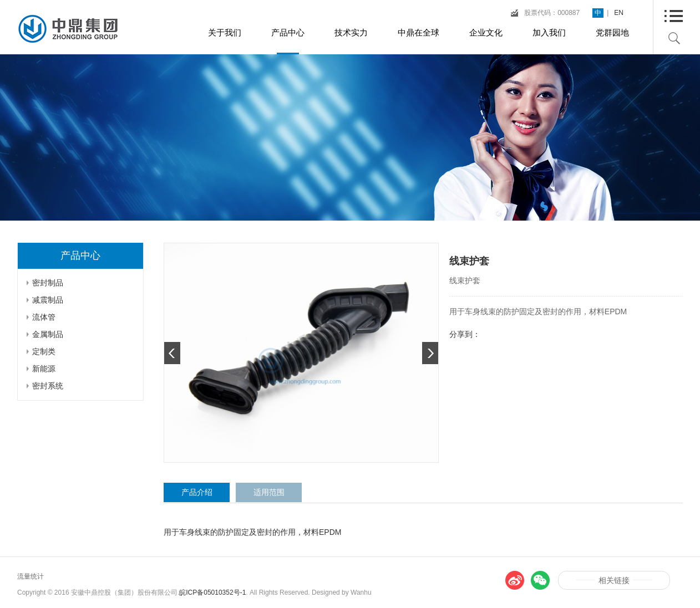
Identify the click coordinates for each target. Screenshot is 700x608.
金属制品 (48, 334)
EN (619, 13)
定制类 (44, 351)
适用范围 (269, 492)
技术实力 (351, 32)
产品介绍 (197, 492)
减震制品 (48, 300)
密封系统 (48, 386)
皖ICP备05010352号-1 (212, 592)
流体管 (44, 317)
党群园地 (612, 32)
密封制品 (48, 283)
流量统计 (31, 576)
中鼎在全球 (419, 32)
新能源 (44, 369)
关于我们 (225, 32)
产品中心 (288, 32)
